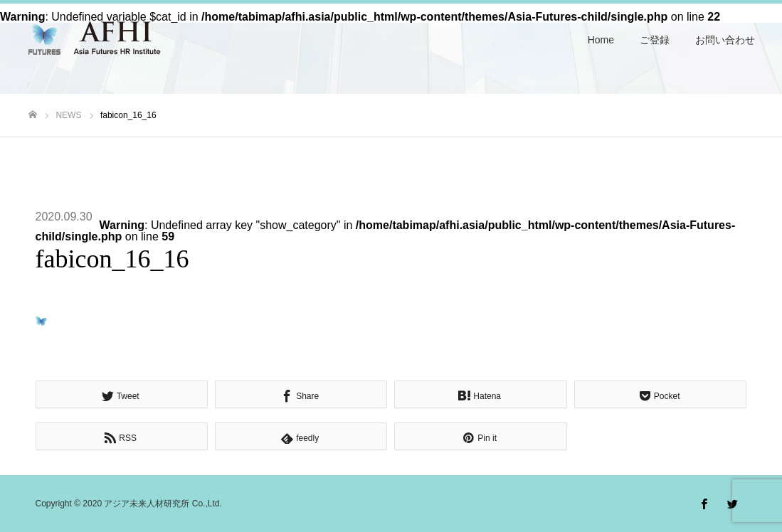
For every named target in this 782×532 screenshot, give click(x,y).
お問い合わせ (725, 40)
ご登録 (655, 40)
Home (601, 40)
